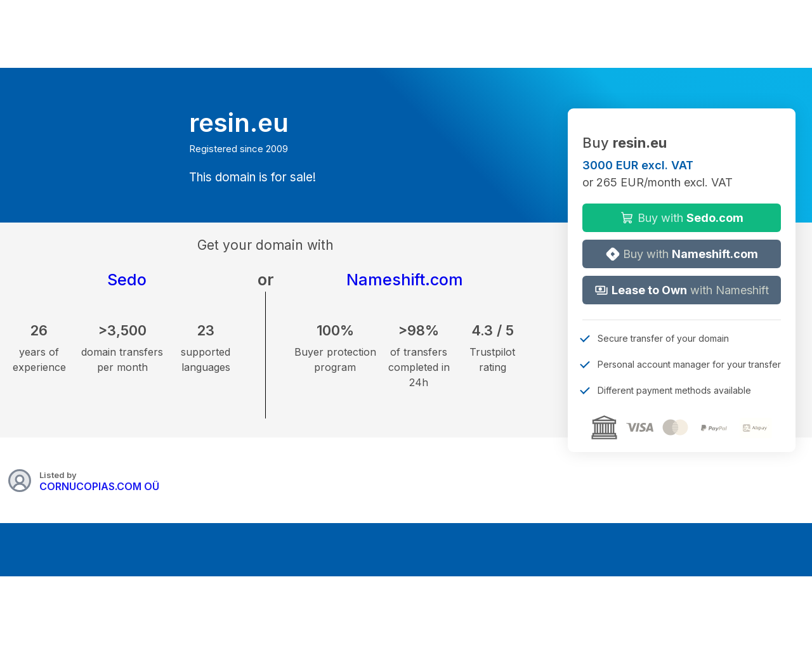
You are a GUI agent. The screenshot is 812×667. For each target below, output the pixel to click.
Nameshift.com (405, 280)
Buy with (682, 218)
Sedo (127, 280)
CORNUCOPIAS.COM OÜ (99, 486)
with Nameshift (682, 290)
